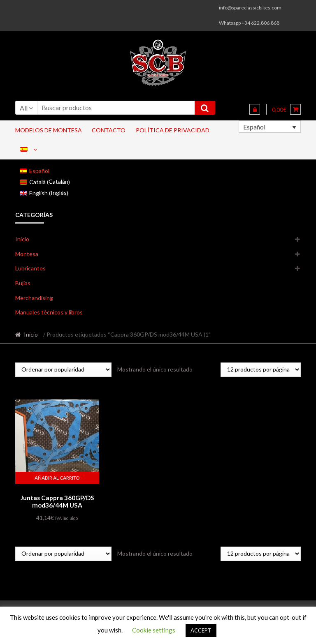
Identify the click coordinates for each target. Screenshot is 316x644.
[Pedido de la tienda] (63, 370)
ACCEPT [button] (201, 630)
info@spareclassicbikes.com (250, 8)
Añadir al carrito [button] (57, 478)
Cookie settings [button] (154, 630)
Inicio (22, 239)
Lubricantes (30, 268)
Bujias (23, 283)
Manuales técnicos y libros (49, 312)
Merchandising (34, 298)
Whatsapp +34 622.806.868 (249, 23)
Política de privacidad (173, 130)
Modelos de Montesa (49, 130)
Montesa (27, 254)
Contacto (109, 130)
